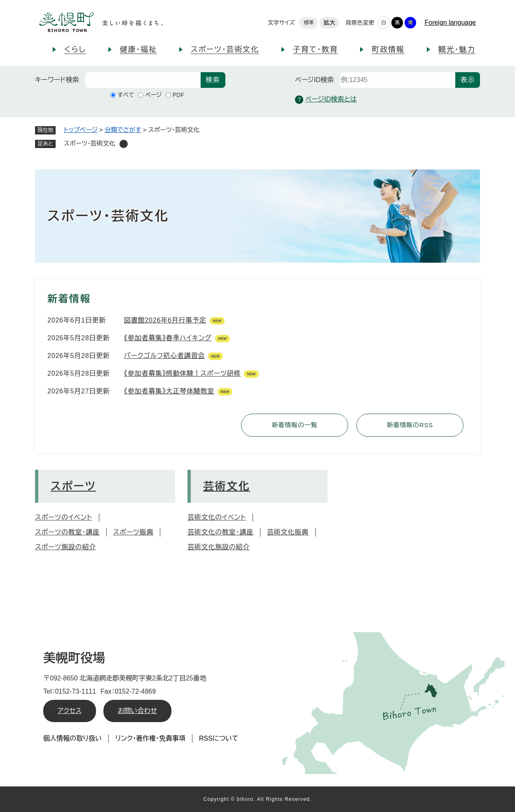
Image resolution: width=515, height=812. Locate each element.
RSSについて (219, 738)
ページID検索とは (326, 100)
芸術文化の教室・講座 (220, 532)
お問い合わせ (137, 711)
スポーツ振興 (133, 532)
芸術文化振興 (288, 532)
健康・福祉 (138, 49)
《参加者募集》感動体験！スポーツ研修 (182, 373)
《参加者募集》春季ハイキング (168, 338)
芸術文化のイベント (217, 517)
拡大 (329, 23)
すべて (126, 95)
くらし (75, 49)
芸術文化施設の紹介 (219, 547)
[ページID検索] (398, 80)
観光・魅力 (457, 49)
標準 (309, 23)
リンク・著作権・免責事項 (150, 738)
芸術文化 (227, 486)
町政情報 (388, 49)
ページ (153, 95)
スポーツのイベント (64, 517)
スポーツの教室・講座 (67, 532)
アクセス (70, 711)
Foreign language (450, 22)
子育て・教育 (315, 49)
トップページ (81, 130)
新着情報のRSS (410, 425)
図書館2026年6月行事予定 (165, 320)
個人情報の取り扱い (73, 738)
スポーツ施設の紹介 (66, 547)
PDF (178, 95)
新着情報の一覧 (295, 425)
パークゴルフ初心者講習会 (164, 356)
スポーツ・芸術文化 (225, 49)
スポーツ (73, 486)
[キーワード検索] (143, 80)
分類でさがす (123, 130)
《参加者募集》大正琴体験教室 (169, 391)
